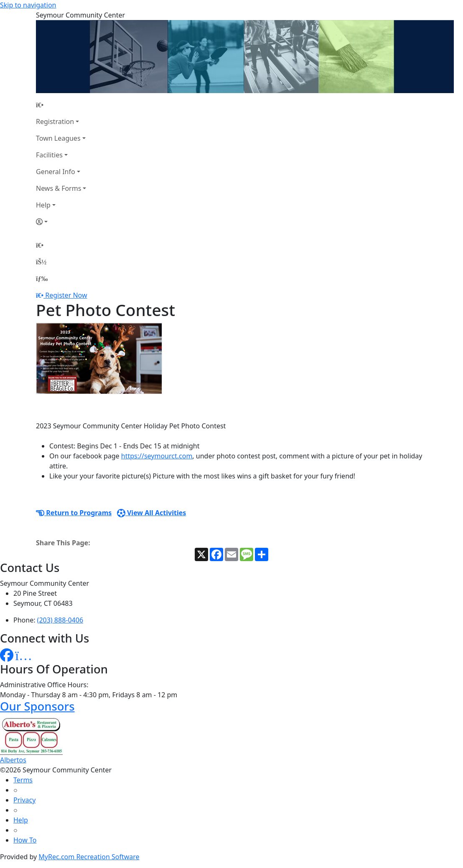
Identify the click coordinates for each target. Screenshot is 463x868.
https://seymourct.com (157, 456)
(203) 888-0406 (60, 620)
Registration (55, 121)
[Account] (61, 222)
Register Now (66, 295)
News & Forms (59, 188)
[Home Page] (61, 105)
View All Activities (152, 513)
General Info (56, 172)
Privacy (24, 800)
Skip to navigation (28, 5)
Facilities (49, 155)
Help (43, 205)
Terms (23, 780)
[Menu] (42, 278)
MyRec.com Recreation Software (89, 857)
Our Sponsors (37, 706)
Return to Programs (74, 513)
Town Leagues (58, 138)
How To (25, 840)
